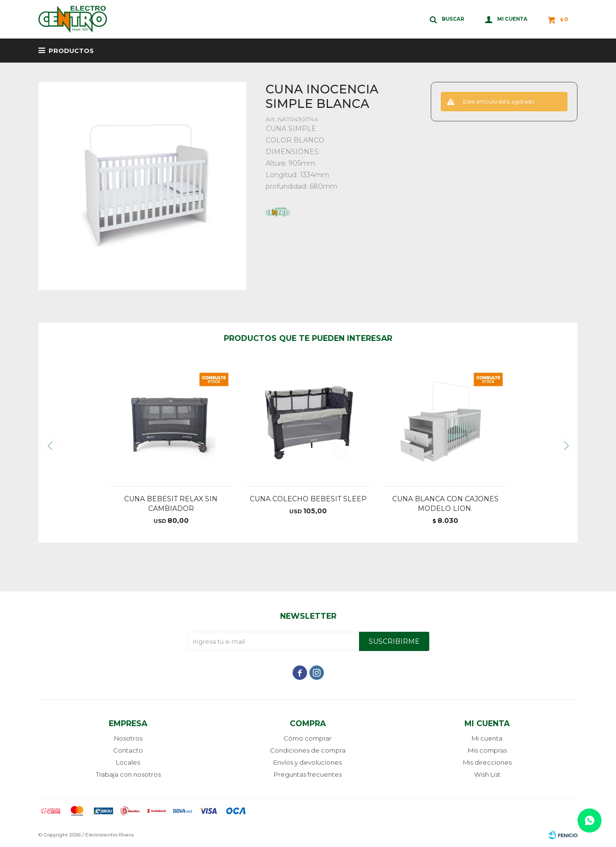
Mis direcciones (487, 762)
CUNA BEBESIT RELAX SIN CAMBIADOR (171, 504)
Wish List (487, 774)
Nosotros (128, 738)
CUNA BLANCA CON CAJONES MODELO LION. (445, 504)
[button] (566, 446)
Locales (128, 762)
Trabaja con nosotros (128, 774)
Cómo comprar (308, 738)
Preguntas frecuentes (308, 774)
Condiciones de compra (308, 750)
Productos (71, 51)
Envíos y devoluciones (308, 762)
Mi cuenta (487, 738)
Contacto (128, 750)
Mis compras (487, 750)
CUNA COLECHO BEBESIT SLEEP (308, 499)
